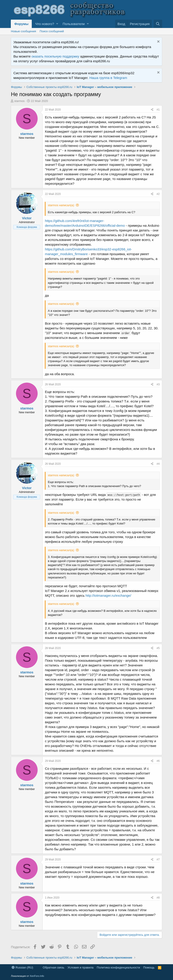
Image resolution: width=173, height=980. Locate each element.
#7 (158, 860)
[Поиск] (158, 24)
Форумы (21, 24)
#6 (158, 761)
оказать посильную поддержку (55, 56)
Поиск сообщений (52, 31)
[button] (57, 24)
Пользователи (74, 24)
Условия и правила (81, 967)
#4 (158, 464)
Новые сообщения (23, 31)
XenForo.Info (37, 976)
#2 (158, 194)
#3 (158, 384)
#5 (158, 648)
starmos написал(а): (61, 205)
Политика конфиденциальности (118, 967)
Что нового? (45, 24)
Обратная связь (54, 967)
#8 (158, 898)
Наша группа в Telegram (108, 78)
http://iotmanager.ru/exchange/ (108, 595)
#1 (158, 110)
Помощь (149, 967)
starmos (19, 101)
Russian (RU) (22, 967)
